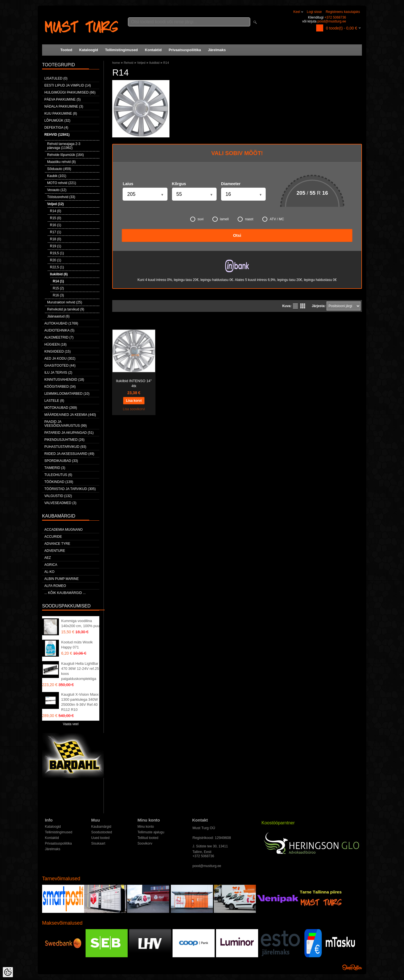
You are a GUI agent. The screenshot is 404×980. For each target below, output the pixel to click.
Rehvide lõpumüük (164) (66, 155)
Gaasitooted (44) (60, 366)
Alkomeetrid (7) (59, 337)
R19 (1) (56, 246)
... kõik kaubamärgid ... (65, 593)
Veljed (141, 63)
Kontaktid (153, 50)
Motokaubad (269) (61, 408)
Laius (128, 184)
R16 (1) (56, 225)
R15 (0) (56, 218)
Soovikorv (145, 843)
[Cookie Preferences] (8, 972)
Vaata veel (71, 724)
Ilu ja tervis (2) (58, 373)
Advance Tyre (57, 544)
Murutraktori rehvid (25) (65, 302)
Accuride (53, 537)
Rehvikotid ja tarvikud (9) (66, 309)
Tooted (66, 50)
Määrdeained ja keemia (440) (70, 415)
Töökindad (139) (59, 482)
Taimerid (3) (55, 468)
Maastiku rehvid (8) (61, 162)
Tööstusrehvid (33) (61, 197)
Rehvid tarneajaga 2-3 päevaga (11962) (64, 146)
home (116, 63)
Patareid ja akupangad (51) (69, 433)
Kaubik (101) (57, 176)
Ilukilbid (154, 63)
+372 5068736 (335, 17)
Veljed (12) (55, 204)
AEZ (48, 558)
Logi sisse (314, 12)
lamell (221, 219)
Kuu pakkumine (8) (61, 114)
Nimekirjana (295, 306)
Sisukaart (98, 843)
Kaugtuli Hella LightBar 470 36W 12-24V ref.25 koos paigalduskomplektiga (80, 671)
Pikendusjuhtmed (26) (64, 440)
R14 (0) (56, 211)
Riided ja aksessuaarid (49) (69, 454)
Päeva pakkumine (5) (63, 99)
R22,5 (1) (57, 267)
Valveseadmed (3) (60, 503)
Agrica (51, 565)
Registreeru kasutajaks (343, 12)
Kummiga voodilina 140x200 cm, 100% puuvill (82, 623)
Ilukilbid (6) (59, 274)
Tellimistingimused (122, 50)
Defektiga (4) (56, 128)
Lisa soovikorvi (134, 409)
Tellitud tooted (148, 838)
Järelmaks (217, 50)
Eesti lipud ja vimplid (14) (68, 85)
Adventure (55, 551)
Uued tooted (100, 838)
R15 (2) (58, 288)
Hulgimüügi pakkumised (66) (70, 92)
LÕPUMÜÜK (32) (57, 121)
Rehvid (128, 63)
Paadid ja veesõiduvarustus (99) (66, 424)
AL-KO (49, 572)
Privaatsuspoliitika (185, 50)
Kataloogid (89, 50)
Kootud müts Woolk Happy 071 (77, 645)
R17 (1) (56, 232)
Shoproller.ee (352, 967)
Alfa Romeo (55, 586)
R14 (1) (58, 281)
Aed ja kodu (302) (60, 359)
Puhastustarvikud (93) (65, 447)
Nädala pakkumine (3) (64, 106)
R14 (166, 63)
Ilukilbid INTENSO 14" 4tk (134, 383)
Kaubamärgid (101, 827)
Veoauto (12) (57, 190)
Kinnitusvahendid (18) (64, 380)
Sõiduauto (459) (59, 169)
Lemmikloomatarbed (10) (67, 394)
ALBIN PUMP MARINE (61, 579)
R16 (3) (58, 295)
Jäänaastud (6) (58, 316)
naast (245, 219)
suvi (197, 219)
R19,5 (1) (57, 253)
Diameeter (231, 184)
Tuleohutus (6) (58, 475)
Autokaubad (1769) (61, 323)
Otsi (237, 235)
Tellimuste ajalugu (151, 832)
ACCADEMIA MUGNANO (64, 530)
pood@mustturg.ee (332, 21)
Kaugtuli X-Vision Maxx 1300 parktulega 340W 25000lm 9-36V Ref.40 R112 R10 (80, 702)
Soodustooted (102, 832)
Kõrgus (179, 184)
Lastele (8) (54, 401)
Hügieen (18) (55, 344)
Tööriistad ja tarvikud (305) (70, 489)
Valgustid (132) (58, 496)
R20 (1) (56, 260)
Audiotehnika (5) (59, 330)
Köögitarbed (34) (60, 387)
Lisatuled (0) (56, 78)
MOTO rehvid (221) (62, 183)
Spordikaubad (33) (61, 461)
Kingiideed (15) (58, 351)
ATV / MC (273, 219)
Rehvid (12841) (57, 135)
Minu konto (146, 827)
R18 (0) (56, 239)
